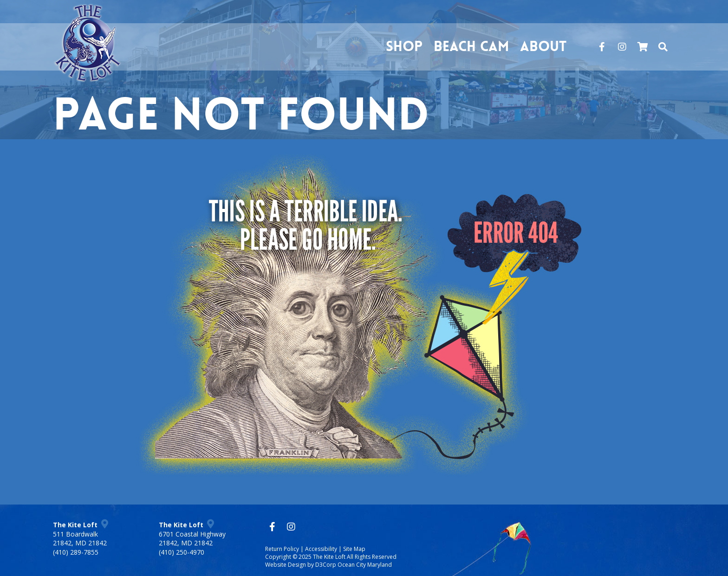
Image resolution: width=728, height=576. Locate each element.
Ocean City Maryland (365, 565)
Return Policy (282, 549)
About (543, 47)
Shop (404, 47)
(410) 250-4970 (182, 552)
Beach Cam (471, 47)
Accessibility (321, 549)
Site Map (354, 549)
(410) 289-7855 (76, 552)
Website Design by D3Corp (301, 565)
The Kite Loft (329, 557)
